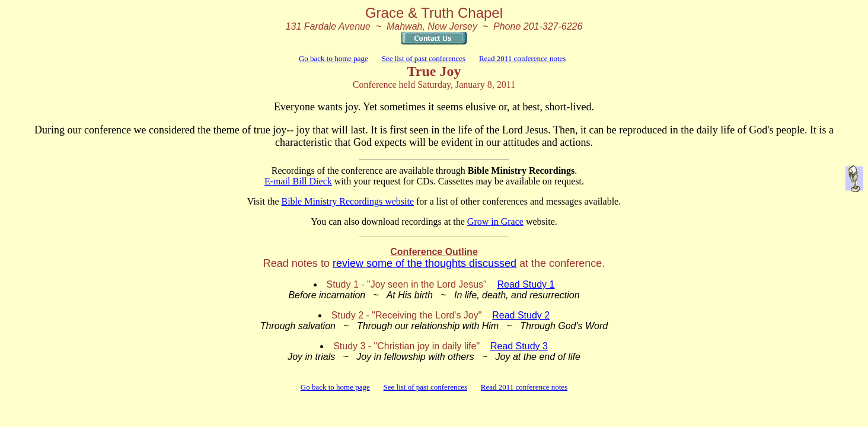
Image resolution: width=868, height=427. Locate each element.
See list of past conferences (424, 58)
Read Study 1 (526, 284)
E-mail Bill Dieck (298, 181)
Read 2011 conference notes (522, 58)
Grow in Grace (495, 222)
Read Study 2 (521, 315)
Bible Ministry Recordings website (347, 201)
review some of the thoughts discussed (425, 263)
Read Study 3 (519, 346)
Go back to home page (334, 58)
